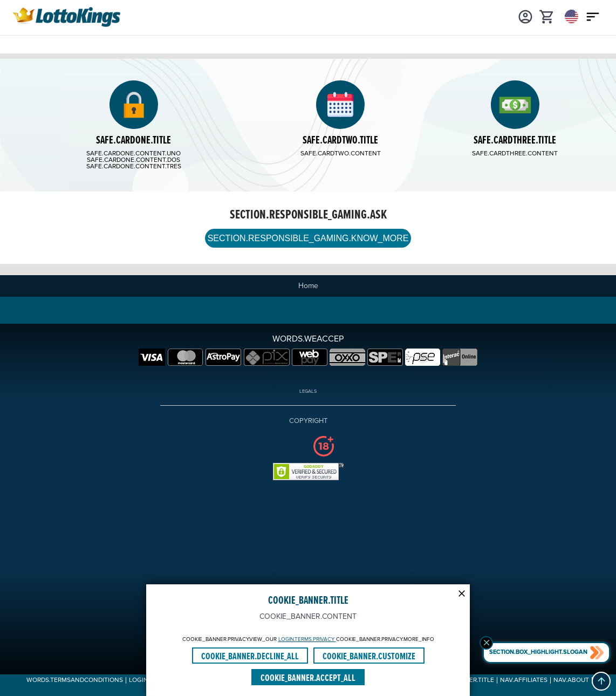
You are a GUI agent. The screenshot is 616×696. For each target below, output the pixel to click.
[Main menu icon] (593, 16)
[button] (601, 681)
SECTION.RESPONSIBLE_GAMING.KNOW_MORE (308, 239)
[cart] (547, 16)
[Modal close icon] (462, 592)
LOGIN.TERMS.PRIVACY (307, 639)
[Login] (525, 16)
